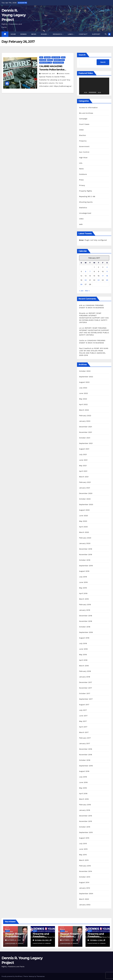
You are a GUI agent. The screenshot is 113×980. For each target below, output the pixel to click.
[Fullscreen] (106, 92)
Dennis (24, 34)
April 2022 (83, 404)
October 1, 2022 (69, 940)
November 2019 (86, 554)
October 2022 (85, 371)
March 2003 (84, 899)
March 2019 (84, 599)
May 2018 (83, 655)
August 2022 (84, 382)
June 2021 (83, 460)
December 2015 (86, 816)
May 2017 (83, 721)
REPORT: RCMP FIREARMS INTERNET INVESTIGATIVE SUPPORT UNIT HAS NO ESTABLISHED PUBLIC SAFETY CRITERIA (94, 318)
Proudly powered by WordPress (12, 976)
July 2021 (83, 454)
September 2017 (86, 699)
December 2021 (86, 427)
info (81, 163)
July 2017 (83, 710)
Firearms (47, 57)
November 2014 (86, 871)
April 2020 (83, 527)
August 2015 (84, 838)
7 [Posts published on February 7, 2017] (90, 271)
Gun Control (56, 57)
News (34, 34)
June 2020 (84, 516)
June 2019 (83, 582)
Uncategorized (85, 213)
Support (96, 34)
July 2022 (83, 388)
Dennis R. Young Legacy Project (14, 15)
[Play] (82, 92)
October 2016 (85, 760)
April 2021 (83, 471)
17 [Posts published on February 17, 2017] (103, 276)
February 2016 (85, 805)
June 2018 (83, 649)
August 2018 (84, 638)
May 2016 (83, 788)
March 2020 (84, 532)
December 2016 (86, 749)
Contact (83, 34)
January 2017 (85, 743)
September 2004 (86, 894)
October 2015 (85, 827)
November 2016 (86, 755)
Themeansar (41, 976)
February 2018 (85, 671)
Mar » (87, 291)
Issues (44, 34)
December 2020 (86, 493)
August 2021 (84, 449)
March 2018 (84, 666)
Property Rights (59, 60)
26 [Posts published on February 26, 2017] (81, 284)
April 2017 (83, 727)
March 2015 (84, 860)
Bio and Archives (86, 113)
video (81, 219)
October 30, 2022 (14, 940)
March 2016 (84, 799)
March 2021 (84, 477)
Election (83, 135)
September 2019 (86, 566)
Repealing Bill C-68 (46, 63)
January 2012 (85, 888)
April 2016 (83, 793)
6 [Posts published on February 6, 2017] (86, 271)
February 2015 (85, 866)
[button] (106, 34)
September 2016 (86, 766)
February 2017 (85, 738)
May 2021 (83, 466)
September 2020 (86, 504)
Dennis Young (63, 74)
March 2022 (84, 410)
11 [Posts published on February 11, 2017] (107, 271)
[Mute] (103, 92)
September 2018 (86, 632)
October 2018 (85, 627)
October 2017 (85, 693)
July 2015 (83, 844)
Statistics (83, 208)
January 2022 (85, 421)
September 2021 (86, 443)
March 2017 (84, 732)
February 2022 (85, 416)
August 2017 (84, 705)
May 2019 (83, 588)
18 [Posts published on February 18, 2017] (107, 276)
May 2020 (83, 521)
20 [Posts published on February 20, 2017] (86, 280)
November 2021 (86, 432)
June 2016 (83, 782)
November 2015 (86, 821)
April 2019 (83, 593)
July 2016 (83, 777)
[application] (94, 86)
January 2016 (85, 810)
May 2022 (83, 399)
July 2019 (83, 577)
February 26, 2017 (48, 74)
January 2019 (85, 610)
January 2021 (85, 488)
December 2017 (86, 682)
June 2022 (83, 393)
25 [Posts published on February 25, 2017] (107, 280)
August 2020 (84, 510)
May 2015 (83, 855)
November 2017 (86, 688)
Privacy (50, 60)
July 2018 (83, 643)
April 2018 (83, 660)
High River (83, 158)
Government (84, 146)
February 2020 (85, 538)
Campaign (83, 119)
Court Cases (84, 124)
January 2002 (85, 905)
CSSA (41, 57)
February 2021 (85, 482)
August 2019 (84, 571)
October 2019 (85, 560)
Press (81, 180)
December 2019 (86, 549)
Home (13, 34)
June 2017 (83, 716)
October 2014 (85, 877)
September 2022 (86, 377)
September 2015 (86, 832)
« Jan (81, 291)
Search (82, 55)
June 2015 (83, 849)
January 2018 (85, 677)
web (81, 224)
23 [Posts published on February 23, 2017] (99, 280)
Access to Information (88, 108)
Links (71, 34)
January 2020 (85, 543)
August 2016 (84, 771)
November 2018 (86, 621)
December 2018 (86, 616)
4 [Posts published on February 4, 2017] (107, 267)
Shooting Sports (58, 63)
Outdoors (43, 60)
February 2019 (85, 605)
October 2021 (85, 438)
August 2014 (84, 882)
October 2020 (85, 499)
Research (58, 34)
